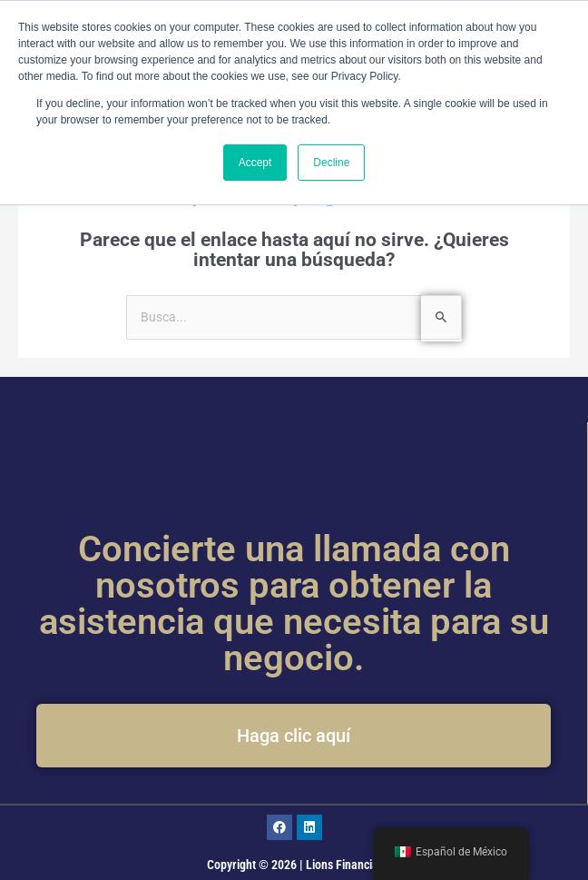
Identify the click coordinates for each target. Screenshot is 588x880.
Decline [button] (331, 163)
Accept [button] (255, 163)
